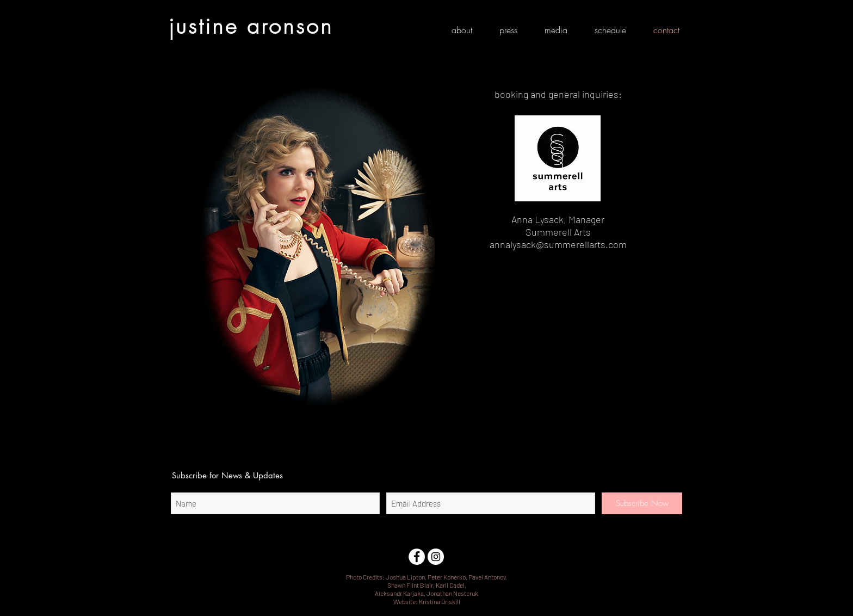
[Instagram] (436, 557)
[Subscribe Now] (642, 503)
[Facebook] (417, 557)
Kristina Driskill (440, 601)
